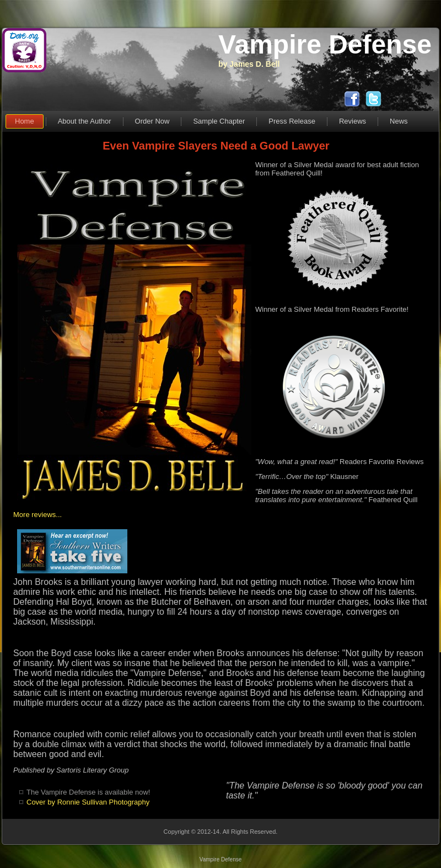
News (399, 121)
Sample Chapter (219, 121)
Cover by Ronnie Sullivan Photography (88, 802)
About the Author (85, 121)
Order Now (152, 121)
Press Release (292, 121)
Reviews (353, 121)
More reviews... (37, 515)
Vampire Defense (325, 44)
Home (25, 121)
